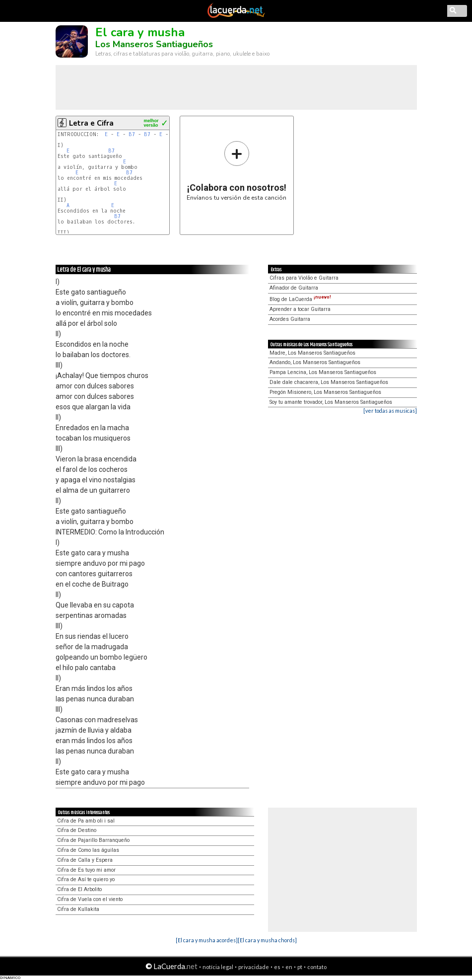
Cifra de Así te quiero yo (86, 879)
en (289, 967)
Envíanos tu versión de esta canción (236, 171)
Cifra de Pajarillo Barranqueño (93, 840)
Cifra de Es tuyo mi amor (86, 870)
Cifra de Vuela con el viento (90, 899)
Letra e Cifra (91, 123)
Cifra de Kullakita (78, 909)
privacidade (254, 967)
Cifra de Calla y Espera (85, 860)
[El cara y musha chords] (267, 940)
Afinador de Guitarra (294, 288)
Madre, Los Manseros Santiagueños (312, 353)
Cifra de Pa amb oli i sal (86, 821)
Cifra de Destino (77, 830)
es (277, 967)
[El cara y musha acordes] (207, 940)
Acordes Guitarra (290, 319)
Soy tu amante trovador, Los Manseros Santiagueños (331, 402)
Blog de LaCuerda (300, 299)
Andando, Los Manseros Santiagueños (315, 362)
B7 (132, 134)
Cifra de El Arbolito (79, 889)
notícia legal (218, 967)
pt (300, 967)
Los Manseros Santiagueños (154, 44)
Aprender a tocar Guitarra (300, 309)
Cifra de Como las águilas (88, 850)
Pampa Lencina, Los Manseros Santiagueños (323, 372)
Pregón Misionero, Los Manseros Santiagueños (325, 392)
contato (317, 967)
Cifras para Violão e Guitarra (304, 278)
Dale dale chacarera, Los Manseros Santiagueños (329, 382)
